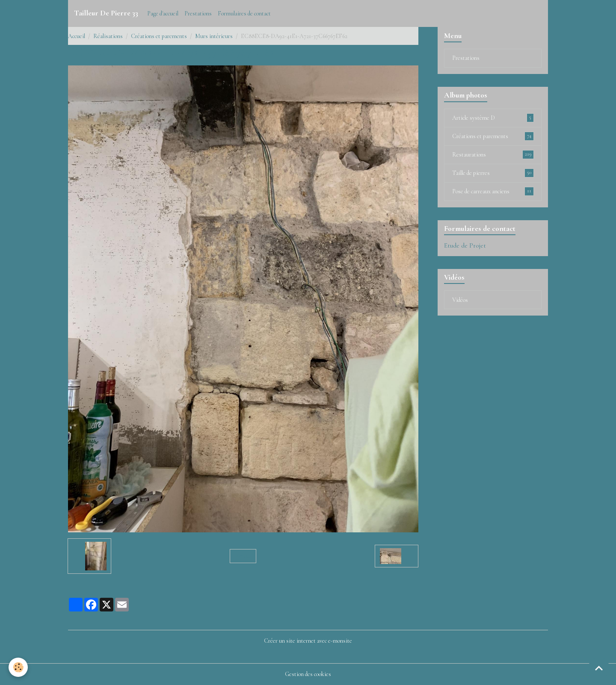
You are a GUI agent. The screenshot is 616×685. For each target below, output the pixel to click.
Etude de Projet (465, 245)
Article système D (493, 118)
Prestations (198, 13)
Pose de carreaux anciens (493, 191)
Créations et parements (159, 36)
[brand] (106, 13)
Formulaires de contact (244, 13)
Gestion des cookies (308, 674)
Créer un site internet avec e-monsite (308, 641)
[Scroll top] (599, 668)
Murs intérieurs (214, 36)
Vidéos (460, 300)
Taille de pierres (493, 173)
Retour (243, 556)
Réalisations (108, 36)
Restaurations (493, 154)
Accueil (77, 36)
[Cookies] (18, 667)
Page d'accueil (163, 13)
